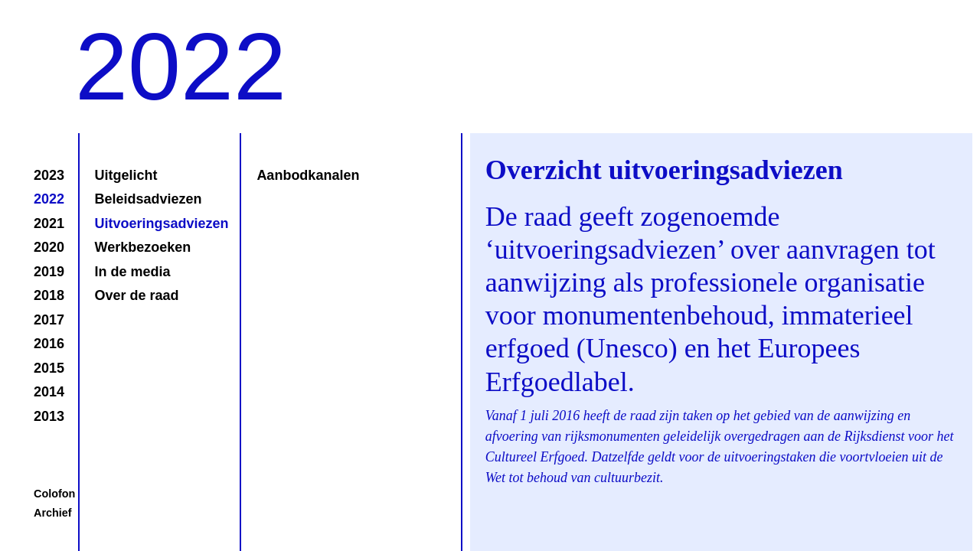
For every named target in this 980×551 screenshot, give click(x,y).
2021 (49, 223)
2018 (49, 295)
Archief (53, 513)
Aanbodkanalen (308, 175)
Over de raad (137, 295)
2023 (49, 175)
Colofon (54, 494)
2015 (49, 368)
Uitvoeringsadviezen (160, 223)
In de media (133, 272)
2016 (49, 344)
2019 (49, 272)
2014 (49, 392)
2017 (49, 320)
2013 (49, 416)
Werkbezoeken (143, 247)
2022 (49, 199)
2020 (49, 247)
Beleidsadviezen (149, 199)
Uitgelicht (126, 175)
